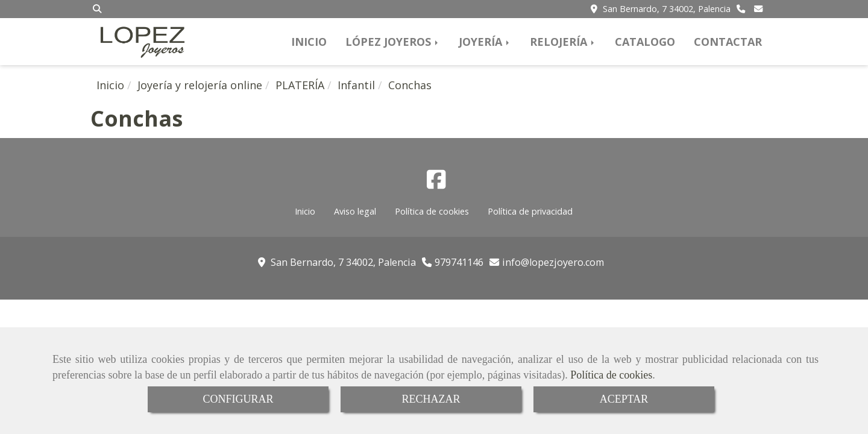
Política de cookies (611, 375)
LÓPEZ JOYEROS (393, 42)
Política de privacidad (530, 211)
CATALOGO (645, 42)
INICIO (309, 42)
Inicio (305, 211)
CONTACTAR (728, 42)
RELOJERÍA (563, 42)
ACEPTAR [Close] (624, 399)
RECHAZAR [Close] (431, 399)
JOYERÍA (485, 42)
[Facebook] (436, 183)
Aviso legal (355, 211)
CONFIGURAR (238, 399)
